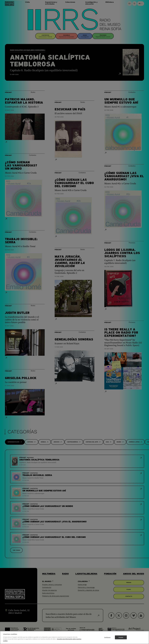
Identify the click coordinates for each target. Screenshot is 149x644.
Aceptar (121, 638)
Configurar (107, 638)
